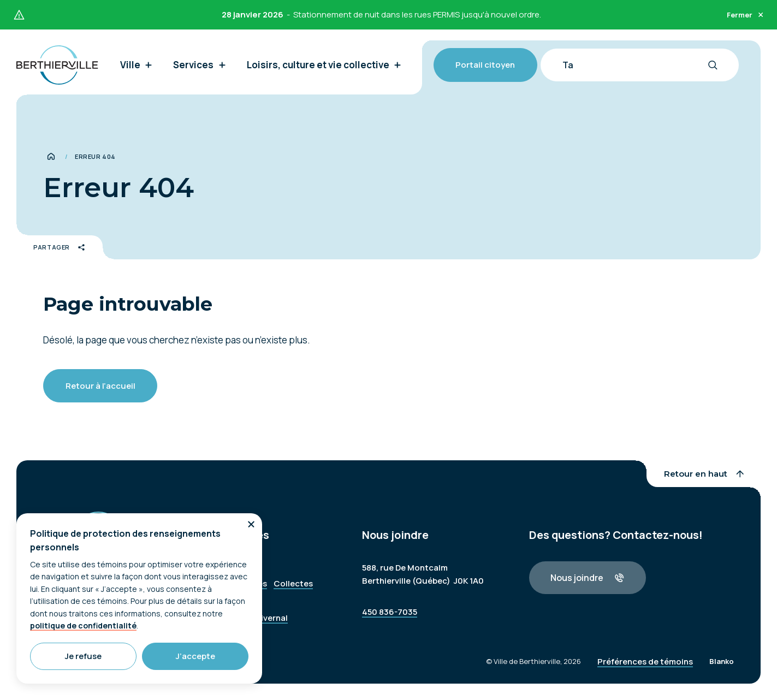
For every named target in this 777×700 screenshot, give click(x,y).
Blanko (722, 673)
